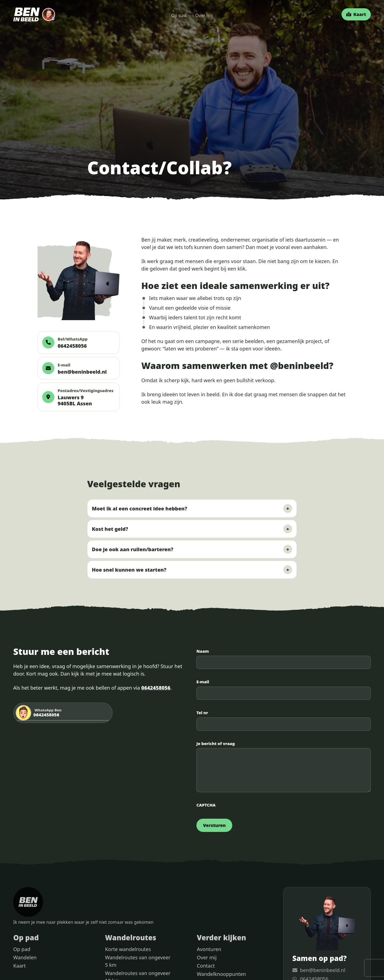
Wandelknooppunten (221, 974)
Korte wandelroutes (128, 949)
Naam (203, 651)
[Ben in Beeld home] (34, 14)
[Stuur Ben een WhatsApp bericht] (63, 713)
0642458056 (156, 688)
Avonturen (209, 949)
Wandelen (25, 957)
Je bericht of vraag (216, 744)
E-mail (203, 682)
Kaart (19, 966)
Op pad (179, 15)
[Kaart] (356, 14)
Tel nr (202, 713)
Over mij (204, 15)
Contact (206, 966)
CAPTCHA (206, 805)
